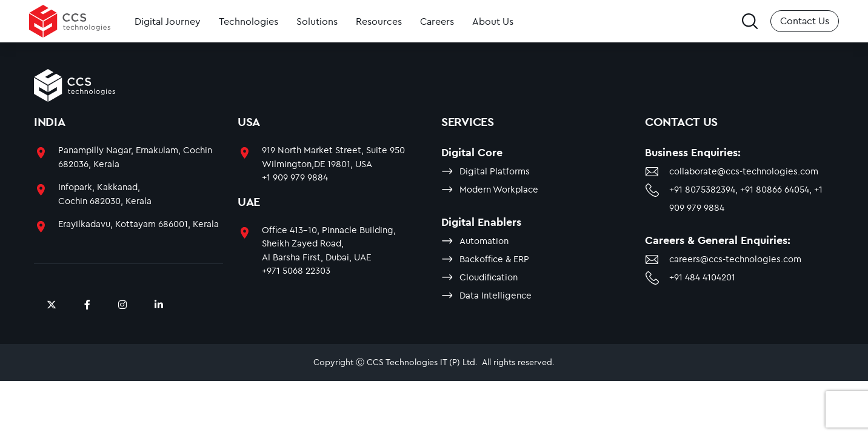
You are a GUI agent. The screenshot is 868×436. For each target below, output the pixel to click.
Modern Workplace (499, 189)
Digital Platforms (495, 171)
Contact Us (805, 21)
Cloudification (489, 277)
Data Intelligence (496, 295)
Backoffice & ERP (494, 259)
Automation (484, 241)
